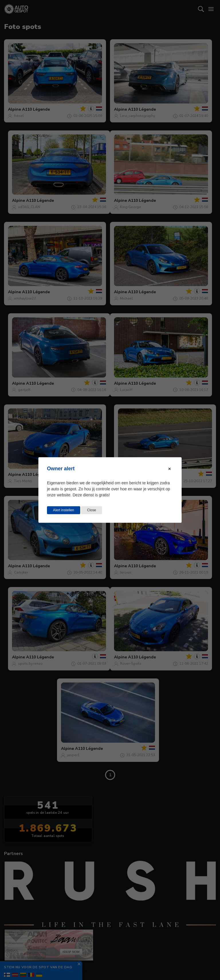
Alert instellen (64, 510)
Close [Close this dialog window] (92, 510)
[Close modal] (170, 469)
